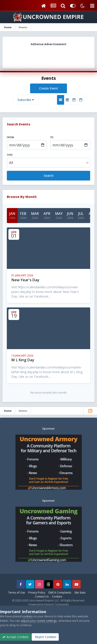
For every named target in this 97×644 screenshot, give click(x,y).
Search (49, 176)
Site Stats (80, 593)
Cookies (57, 597)
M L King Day (23, 360)
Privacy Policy (37, 593)
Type (10, 155)
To (52, 137)
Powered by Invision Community (49, 604)
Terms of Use (17, 593)
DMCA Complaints (60, 593)
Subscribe (26, 100)
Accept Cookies (15, 637)
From (10, 137)
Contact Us (42, 597)
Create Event (48, 88)
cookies (28, 616)
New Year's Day (25, 280)
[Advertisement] (49, 56)
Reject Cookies (45, 637)
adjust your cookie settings (39, 621)
